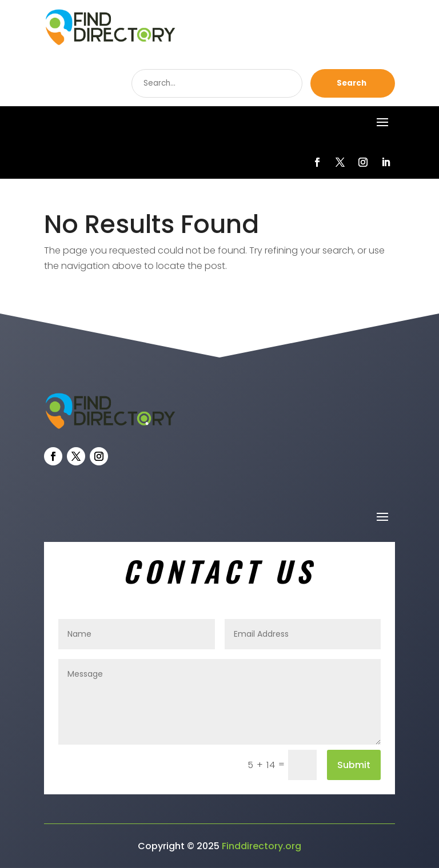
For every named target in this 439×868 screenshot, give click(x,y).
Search (352, 83)
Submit (354, 765)
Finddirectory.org (262, 846)
